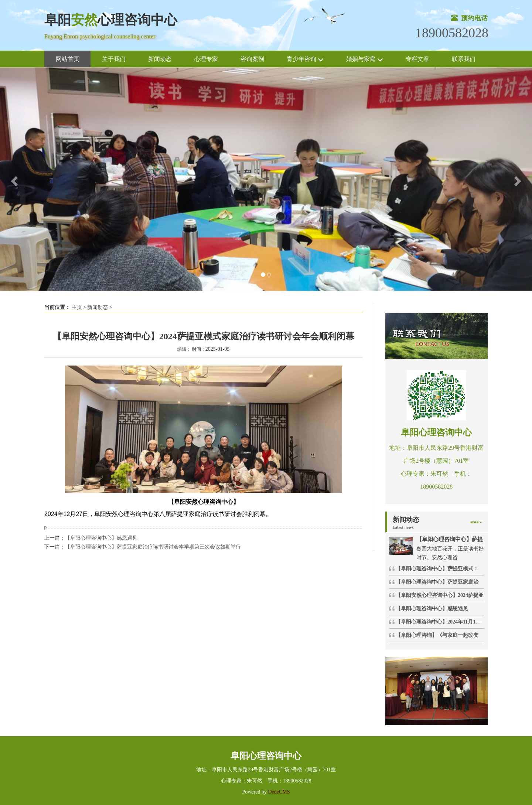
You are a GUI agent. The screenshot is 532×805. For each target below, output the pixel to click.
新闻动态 (160, 59)
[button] (13, 179)
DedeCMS (278, 792)
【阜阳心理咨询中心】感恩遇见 (101, 538)
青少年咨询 (305, 59)
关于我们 (114, 59)
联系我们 (464, 59)
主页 (77, 307)
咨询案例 (252, 59)
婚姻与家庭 (365, 59)
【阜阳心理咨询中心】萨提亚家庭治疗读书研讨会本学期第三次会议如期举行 (153, 547)
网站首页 (68, 59)
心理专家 (206, 59)
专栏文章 (417, 59)
